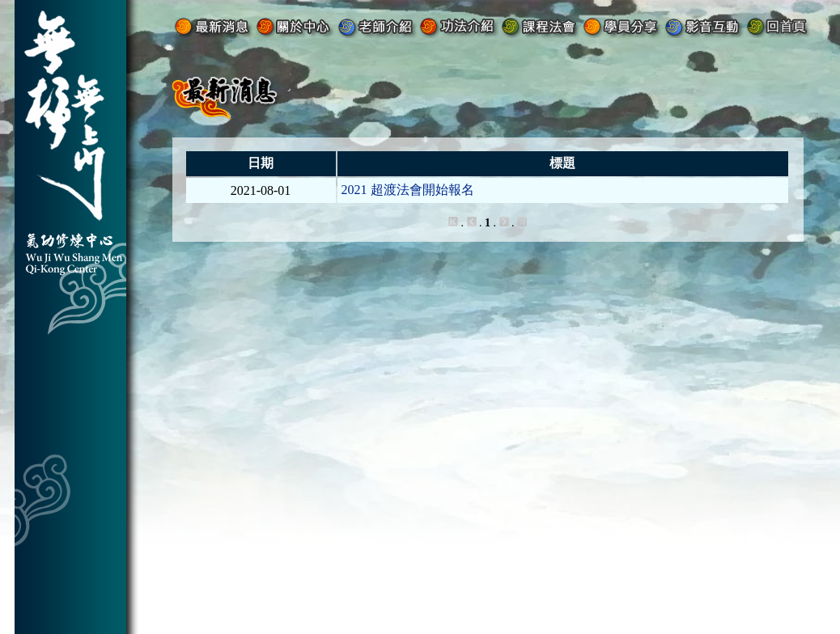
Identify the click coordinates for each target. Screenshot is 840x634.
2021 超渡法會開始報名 (408, 190)
